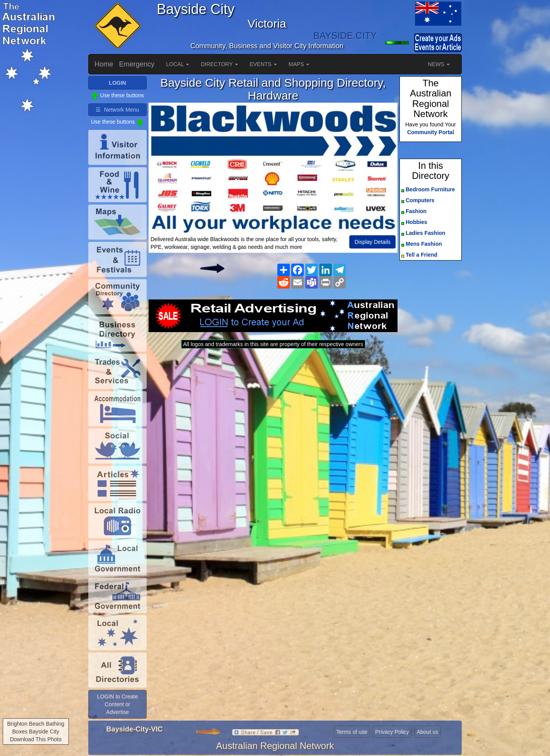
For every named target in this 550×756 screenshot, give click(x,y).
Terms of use (352, 732)
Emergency (137, 64)
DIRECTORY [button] (219, 64)
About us (427, 732)
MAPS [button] (299, 64)
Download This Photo (36, 739)
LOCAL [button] (178, 64)
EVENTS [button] (263, 64)
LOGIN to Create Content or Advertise (117, 704)
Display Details (372, 242)
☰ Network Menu (117, 110)
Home (104, 64)
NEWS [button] (439, 64)
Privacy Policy (392, 732)
